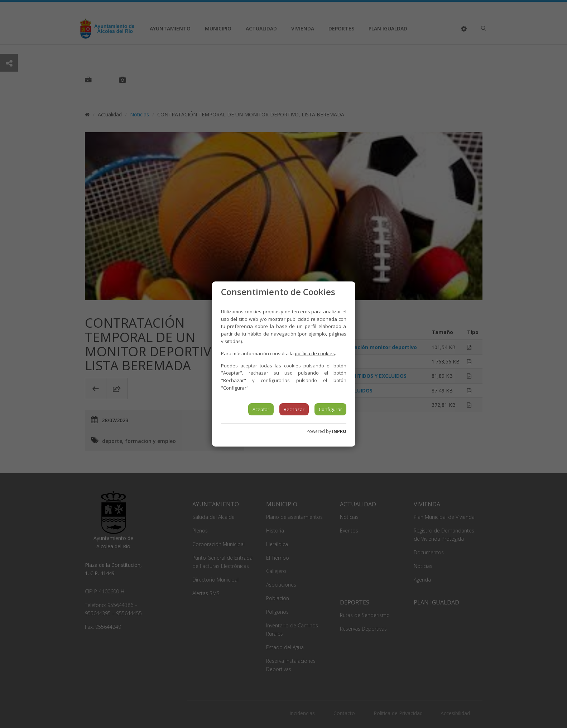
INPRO (339, 431)
